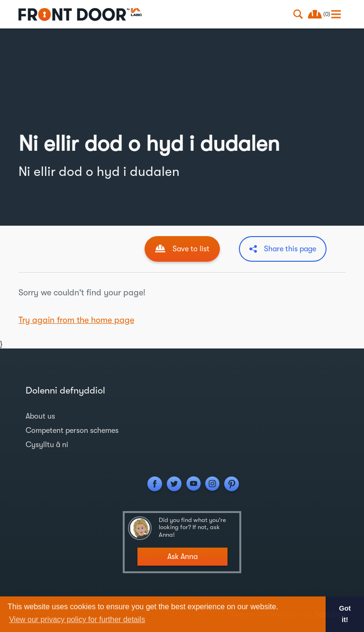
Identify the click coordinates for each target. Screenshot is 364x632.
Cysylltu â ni (47, 445)
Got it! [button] (345, 614)
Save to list (191, 249)
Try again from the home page (76, 320)
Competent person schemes (72, 430)
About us (40, 416)
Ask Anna (182, 557)
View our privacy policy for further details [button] (77, 619)
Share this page (290, 249)
